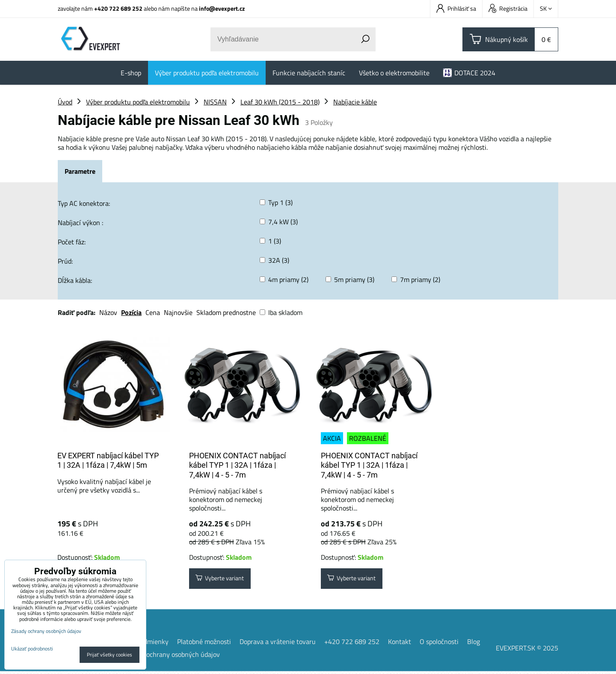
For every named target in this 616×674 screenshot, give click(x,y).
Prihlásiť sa (456, 8)
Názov (108, 312)
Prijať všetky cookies (110, 655)
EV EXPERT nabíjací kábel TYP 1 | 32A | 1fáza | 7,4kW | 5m (108, 460)
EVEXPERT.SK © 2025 (527, 650)
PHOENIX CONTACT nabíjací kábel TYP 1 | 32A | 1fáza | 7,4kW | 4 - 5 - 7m (237, 465)
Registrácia (508, 8)
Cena (153, 312)
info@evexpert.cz (222, 8)
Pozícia (131, 312)
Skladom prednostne (226, 312)
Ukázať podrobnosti (32, 649)
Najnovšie (178, 312)
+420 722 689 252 (118, 8)
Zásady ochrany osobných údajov (172, 657)
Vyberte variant (225, 580)
